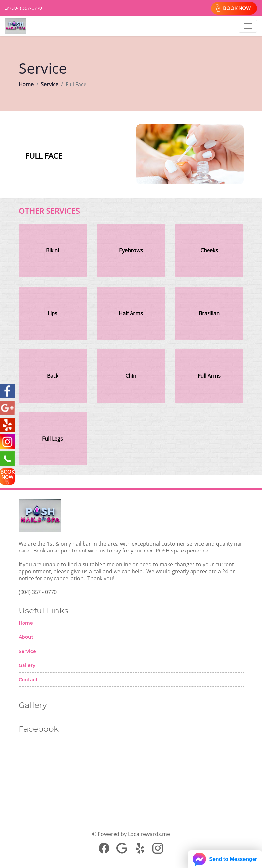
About (26, 637)
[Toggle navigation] (248, 26)
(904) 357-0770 (26, 8)
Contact (28, 680)
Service (50, 85)
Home (26, 85)
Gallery (27, 665)
